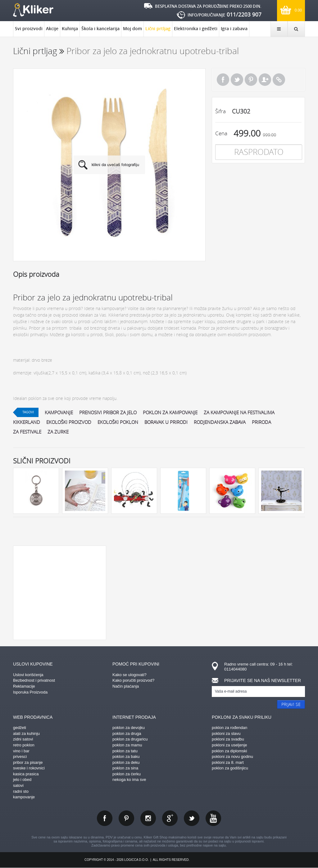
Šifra (220, 111)
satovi (18, 785)
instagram (148, 818)
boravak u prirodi (166, 422)
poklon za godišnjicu (230, 768)
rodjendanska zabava (220, 422)
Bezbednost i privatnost (34, 680)
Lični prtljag (158, 31)
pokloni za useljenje (229, 745)
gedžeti (20, 728)
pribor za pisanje (28, 762)
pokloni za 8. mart (228, 762)
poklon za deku (126, 762)
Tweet (237, 80)
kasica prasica (26, 774)
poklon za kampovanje (170, 412)
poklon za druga (127, 733)
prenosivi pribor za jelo (108, 412)
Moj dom (132, 28)
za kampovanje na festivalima (239, 412)
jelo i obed (22, 780)
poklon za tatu (125, 751)
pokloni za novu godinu (232, 757)
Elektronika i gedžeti (196, 28)
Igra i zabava (234, 28)
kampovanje (59, 412)
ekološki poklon (118, 422)
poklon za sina (125, 768)
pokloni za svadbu (228, 739)
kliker (33, 10)
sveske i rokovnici (29, 768)
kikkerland (27, 422)
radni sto (21, 791)
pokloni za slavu (226, 733)
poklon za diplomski (229, 751)
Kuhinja (70, 28)
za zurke (58, 432)
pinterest (126, 818)
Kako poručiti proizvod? (133, 680)
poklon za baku (126, 757)
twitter (192, 818)
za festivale (27, 432)
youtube (213, 818)
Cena (221, 133)
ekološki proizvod (69, 422)
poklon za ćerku (127, 774)
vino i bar (21, 751)
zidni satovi (23, 739)
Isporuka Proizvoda (30, 692)
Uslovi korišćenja (28, 675)
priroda (261, 422)
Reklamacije (24, 686)
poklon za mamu (127, 745)
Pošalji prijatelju (265, 80)
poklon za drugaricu (130, 739)
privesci (20, 757)
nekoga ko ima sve (129, 780)
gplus (170, 818)
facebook (105, 818)
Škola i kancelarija (100, 28)
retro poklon (24, 745)
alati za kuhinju (26, 733)
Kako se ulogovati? (129, 675)
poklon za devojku (129, 728)
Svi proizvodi (29, 28)
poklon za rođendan (229, 728)
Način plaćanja (126, 686)
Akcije (52, 28)
